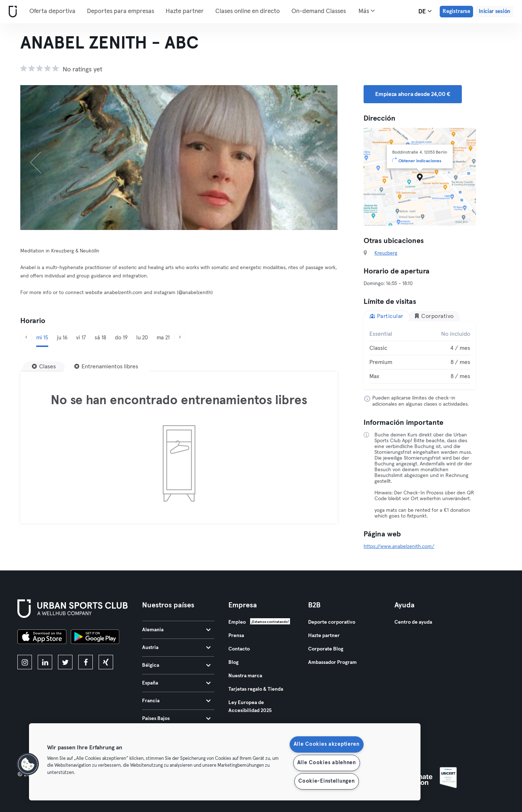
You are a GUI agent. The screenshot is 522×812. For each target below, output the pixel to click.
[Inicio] (11, 12)
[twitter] (65, 662)
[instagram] (25, 662)
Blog (233, 662)
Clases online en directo (248, 11)
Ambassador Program (332, 662)
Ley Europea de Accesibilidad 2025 (250, 707)
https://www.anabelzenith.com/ (399, 547)
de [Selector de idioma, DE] (425, 11)
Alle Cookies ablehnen (327, 763)
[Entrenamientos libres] (106, 367)
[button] (28, 764)
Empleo (237, 622)
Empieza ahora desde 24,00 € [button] (413, 94)
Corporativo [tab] (434, 316)
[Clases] (44, 367)
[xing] (106, 662)
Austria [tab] (176, 648)
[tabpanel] (420, 355)
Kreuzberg (386, 253)
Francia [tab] (176, 701)
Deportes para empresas (121, 11)
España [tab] (176, 683)
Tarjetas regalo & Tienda (256, 689)
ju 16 (62, 338)
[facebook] (86, 662)
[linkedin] (45, 662)
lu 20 (142, 338)
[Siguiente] (314, 158)
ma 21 (163, 338)
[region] (225, 762)
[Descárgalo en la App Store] (42, 638)
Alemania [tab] (176, 630)
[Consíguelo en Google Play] (95, 638)
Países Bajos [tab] (176, 719)
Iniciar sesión (495, 11)
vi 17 (81, 338)
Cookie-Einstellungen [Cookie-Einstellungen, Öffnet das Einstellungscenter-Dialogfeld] (326, 781)
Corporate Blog (326, 649)
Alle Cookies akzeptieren (327, 744)
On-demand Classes (319, 11)
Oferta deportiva (52, 11)
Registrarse (456, 11)
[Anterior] (44, 158)
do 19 (121, 338)
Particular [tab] (386, 316)
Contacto (239, 649)
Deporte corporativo (332, 622)
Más (367, 11)
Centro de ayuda (413, 622)
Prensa (236, 636)
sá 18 (100, 338)
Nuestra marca (245, 676)
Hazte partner (185, 11)
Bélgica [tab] (176, 665)
